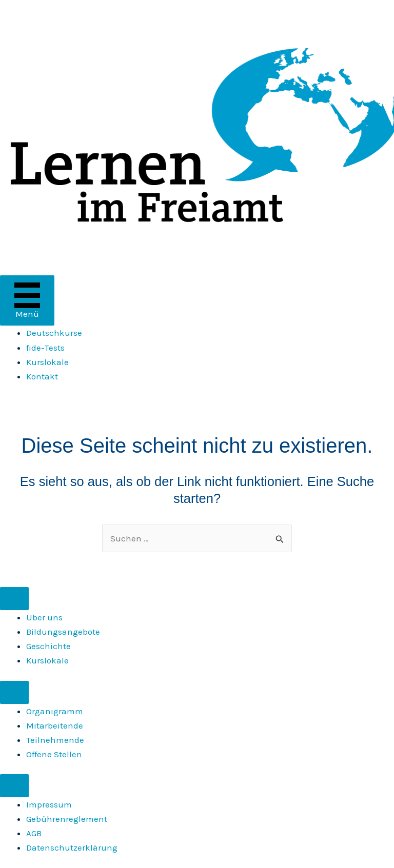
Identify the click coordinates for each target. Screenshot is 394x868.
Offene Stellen (54, 754)
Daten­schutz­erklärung (72, 847)
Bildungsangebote (63, 632)
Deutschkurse (54, 333)
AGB (34, 833)
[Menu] (14, 599)
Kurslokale (47, 362)
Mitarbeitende (55, 725)
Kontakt (42, 376)
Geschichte (48, 646)
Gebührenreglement (67, 819)
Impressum (49, 804)
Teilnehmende (55, 740)
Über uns (44, 617)
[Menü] (27, 300)
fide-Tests (45, 348)
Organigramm (55, 711)
